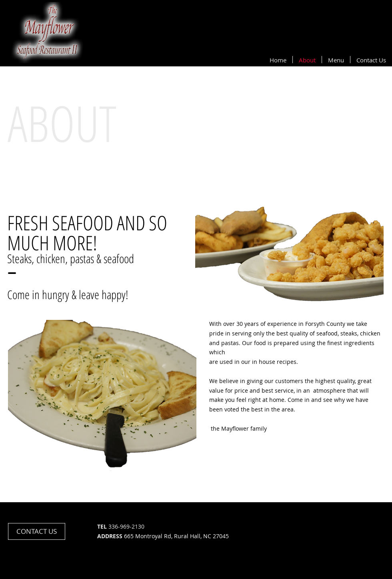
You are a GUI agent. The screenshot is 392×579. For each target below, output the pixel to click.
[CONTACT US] (37, 531)
